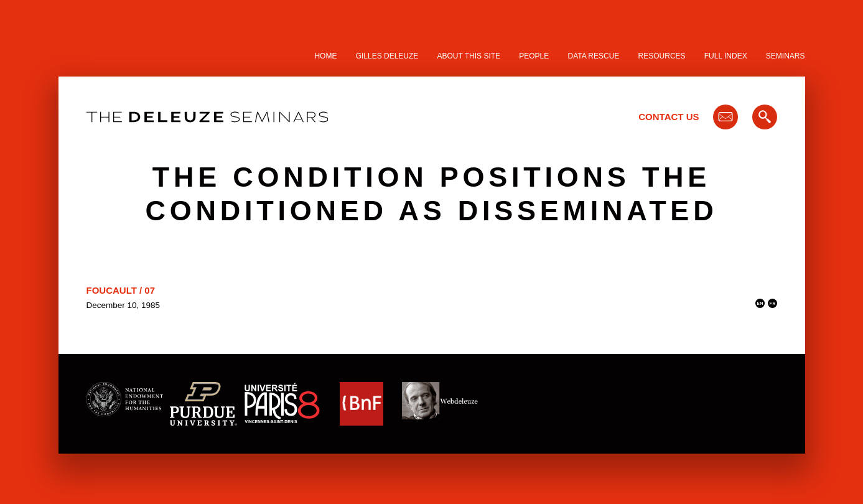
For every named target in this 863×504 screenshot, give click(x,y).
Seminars (786, 56)
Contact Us (669, 117)
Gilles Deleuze (387, 56)
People (534, 56)
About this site (469, 56)
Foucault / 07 (121, 290)
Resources (662, 56)
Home (325, 56)
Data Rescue (593, 56)
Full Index (726, 56)
